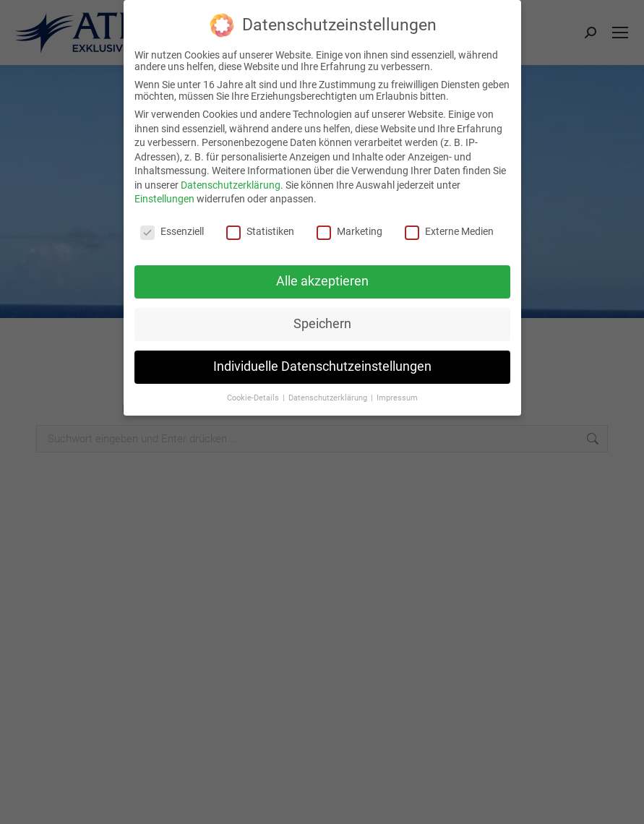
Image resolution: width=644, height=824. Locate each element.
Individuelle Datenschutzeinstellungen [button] (322, 366)
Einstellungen (164, 199)
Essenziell (172, 231)
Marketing (349, 231)
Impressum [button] (397, 398)
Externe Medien (449, 231)
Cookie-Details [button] (254, 398)
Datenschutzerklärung (231, 185)
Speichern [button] (322, 324)
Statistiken (260, 231)
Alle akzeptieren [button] (322, 281)
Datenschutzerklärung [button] (329, 398)
